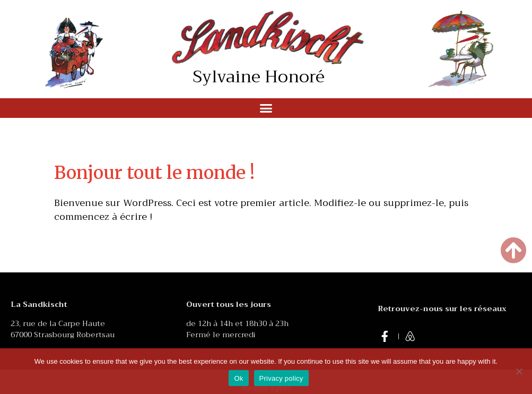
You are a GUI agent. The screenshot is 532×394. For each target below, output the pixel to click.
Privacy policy (281, 378)
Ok (238, 378)
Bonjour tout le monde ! (154, 173)
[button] (266, 108)
